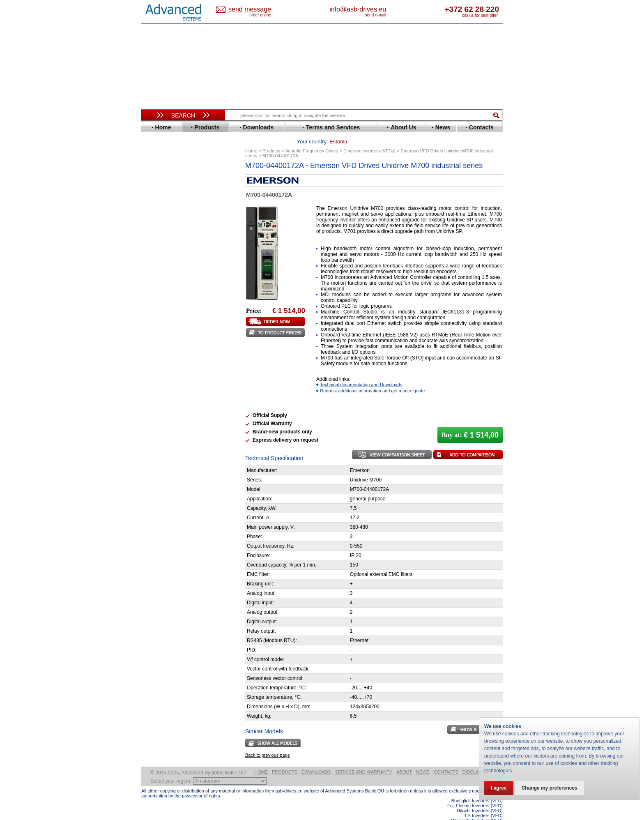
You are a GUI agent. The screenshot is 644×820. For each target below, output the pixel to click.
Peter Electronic (169, 428)
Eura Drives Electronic (177, 240)
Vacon (156, 369)
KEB (154, 289)
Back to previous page (268, 742)
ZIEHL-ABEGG (167, 381)
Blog (151, 521)
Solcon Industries (171, 441)
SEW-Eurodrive (168, 351)
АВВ (154, 404)
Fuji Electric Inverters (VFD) (475, 793)
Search (183, 115)
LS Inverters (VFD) (484, 803)
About (404, 759)
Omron (158, 320)
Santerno (160, 338)
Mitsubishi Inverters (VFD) (477, 808)
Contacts (446, 759)
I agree (499, 788)
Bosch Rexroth (168, 203)
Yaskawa (160, 388)
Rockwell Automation (176, 332)
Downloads (316, 759)
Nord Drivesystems (173, 314)
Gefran (157, 258)
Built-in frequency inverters (173, 602)
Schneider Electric (172, 344)
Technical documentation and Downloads (361, 372)
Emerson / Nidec (170, 227)
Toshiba (159, 363)
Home (261, 759)
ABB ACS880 (489, 818)
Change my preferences (550, 788)
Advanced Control (172, 184)
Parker (157, 326)
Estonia (256, 10)
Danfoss (159, 209)
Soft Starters (161, 397)
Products (285, 759)
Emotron (160, 234)
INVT (155, 283)
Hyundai (159, 271)
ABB (154, 178)
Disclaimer (476, 759)
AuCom (158, 410)
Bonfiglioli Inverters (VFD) (477, 788)
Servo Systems (164, 450)
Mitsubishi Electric (172, 307)
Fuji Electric (164, 252)
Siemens (160, 357)
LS (152, 301)
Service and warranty (364, 759)
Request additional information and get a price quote (372, 378)
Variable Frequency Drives (178, 172)
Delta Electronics (170, 215)
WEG (155, 375)
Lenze (156, 295)
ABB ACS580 (489, 813)
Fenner (158, 246)
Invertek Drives (168, 277)
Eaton (156, 221)
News (423, 759)
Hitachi (158, 264)
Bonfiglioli (162, 197)
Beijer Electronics (171, 190)
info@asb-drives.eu (392, 9)
